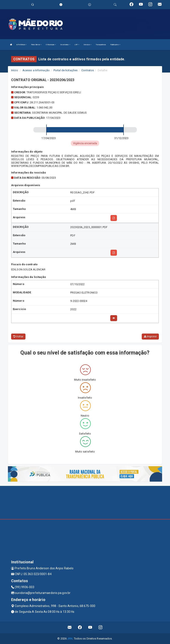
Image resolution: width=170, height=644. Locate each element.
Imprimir (150, 337)
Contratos (88, 70)
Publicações (115, 45)
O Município (51, 45)
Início (15, 70)
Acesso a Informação (36, 70)
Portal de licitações (66, 70)
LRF (77, 45)
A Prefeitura (22, 45)
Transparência (101, 45)
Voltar (18, 337)
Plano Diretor (36, 45)
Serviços (87, 45)
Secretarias (65, 45)
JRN (70, 639)
